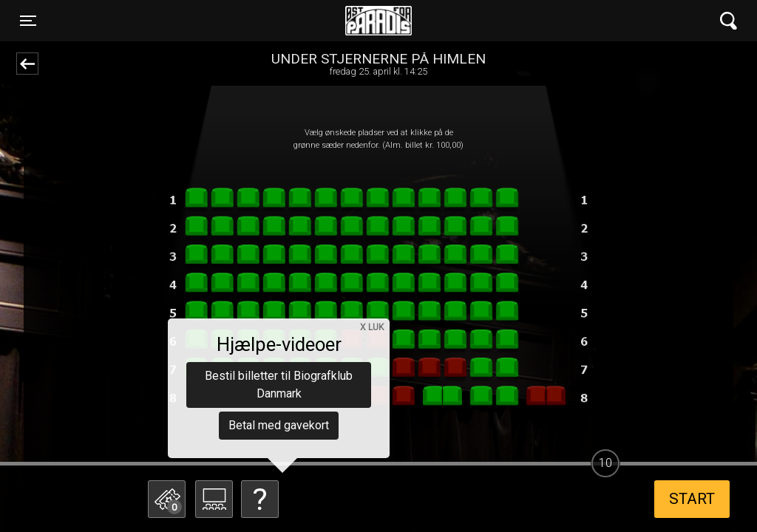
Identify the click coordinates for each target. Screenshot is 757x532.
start (692, 499)
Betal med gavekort (279, 425)
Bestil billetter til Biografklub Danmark (279, 385)
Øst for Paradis (378, 21)
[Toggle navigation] (28, 21)
